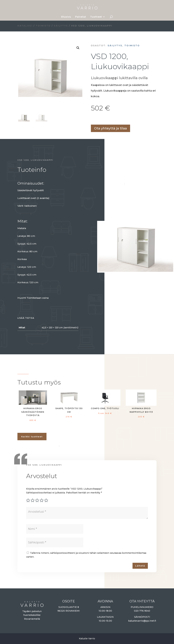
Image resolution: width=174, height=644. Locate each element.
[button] (78, 48)
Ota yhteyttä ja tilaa (110, 128)
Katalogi (25, 26)
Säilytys (61, 26)
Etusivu (66, 17)
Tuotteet (96, 17)
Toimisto (43, 26)
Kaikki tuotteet (32, 437)
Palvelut (81, 17)
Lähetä (140, 566)
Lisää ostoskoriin (92, 119)
